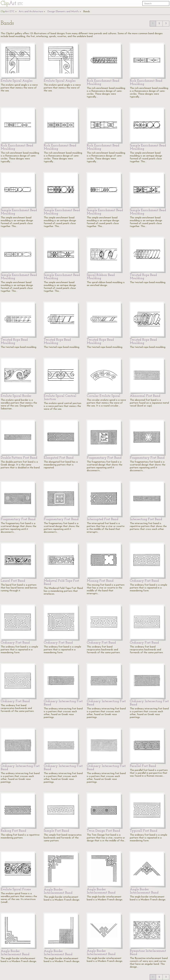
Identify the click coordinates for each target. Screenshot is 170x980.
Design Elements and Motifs (63, 12)
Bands (87, 12)
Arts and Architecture (31, 12)
